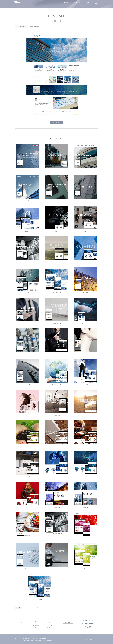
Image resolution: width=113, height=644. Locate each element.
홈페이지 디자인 (68, 4)
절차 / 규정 (78, 4)
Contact (97, 5)
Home (97, 3)
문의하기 (87, 4)
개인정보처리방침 (27, 641)
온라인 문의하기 (68, 622)
